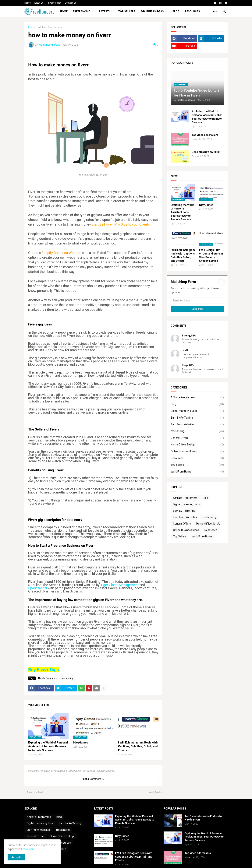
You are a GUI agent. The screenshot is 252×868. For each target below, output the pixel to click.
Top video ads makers (205, 135)
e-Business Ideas (152, 11)
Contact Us (71, 3)
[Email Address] (197, 300)
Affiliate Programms (50, 27)
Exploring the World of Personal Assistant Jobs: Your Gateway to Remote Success (48, 746)
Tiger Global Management (120, 585)
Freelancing (82, 11)
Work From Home (197, 472)
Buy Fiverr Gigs (44, 670)
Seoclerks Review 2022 (206, 152)
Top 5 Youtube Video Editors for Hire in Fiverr (204, 818)
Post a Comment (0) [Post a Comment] (93, 779)
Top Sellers (127, 11)
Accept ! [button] (16, 857)
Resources (192, 11)
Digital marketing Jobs (197, 411)
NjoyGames (81, 743)
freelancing (67, 678)
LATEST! (104, 11)
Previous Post (35, 792)
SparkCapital (38, 588)
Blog (176, 11)
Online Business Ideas (197, 452)
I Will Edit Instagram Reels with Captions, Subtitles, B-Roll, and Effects (138, 746)
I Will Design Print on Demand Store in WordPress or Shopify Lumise (211, 255)
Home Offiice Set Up (197, 445)
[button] (215, 12)
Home (28, 3)
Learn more (28, 849)
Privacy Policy (54, 3)
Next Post (154, 792)
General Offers (197, 438)
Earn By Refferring (197, 418)
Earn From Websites (197, 425)
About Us (39, 3)
